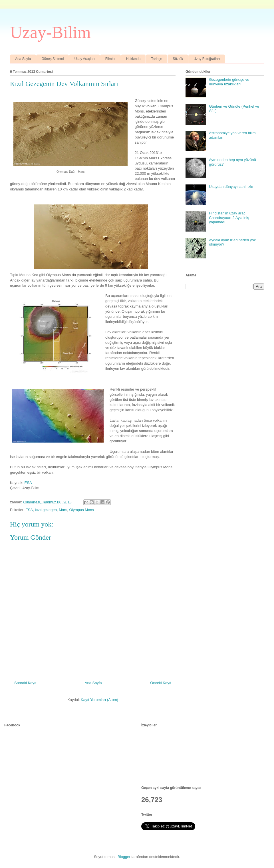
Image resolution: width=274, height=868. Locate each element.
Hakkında (133, 59)
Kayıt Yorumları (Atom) (99, 700)
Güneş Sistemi (53, 59)
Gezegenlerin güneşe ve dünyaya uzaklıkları (229, 82)
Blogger (124, 857)
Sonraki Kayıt (25, 683)
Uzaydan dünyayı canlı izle (231, 187)
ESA (28, 483)
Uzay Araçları (84, 59)
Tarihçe (157, 59)
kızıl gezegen (46, 510)
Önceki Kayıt (161, 683)
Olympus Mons (81, 510)
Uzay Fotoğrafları (207, 59)
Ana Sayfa (23, 59)
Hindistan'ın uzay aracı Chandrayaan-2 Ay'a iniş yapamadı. (229, 218)
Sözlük (178, 59)
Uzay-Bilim (50, 32)
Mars (63, 510)
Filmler (110, 59)
